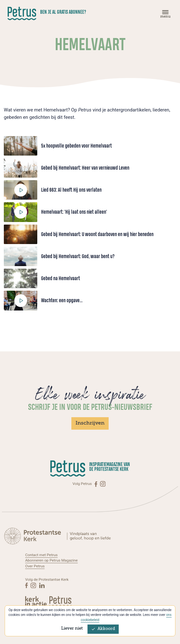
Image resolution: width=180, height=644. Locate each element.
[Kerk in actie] (36, 601)
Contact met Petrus (41, 555)
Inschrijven (90, 423)
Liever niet (72, 629)
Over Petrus (35, 566)
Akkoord (103, 629)
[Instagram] (103, 484)
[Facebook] (96, 484)
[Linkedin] (42, 585)
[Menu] (164, 15)
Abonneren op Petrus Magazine (51, 560)
